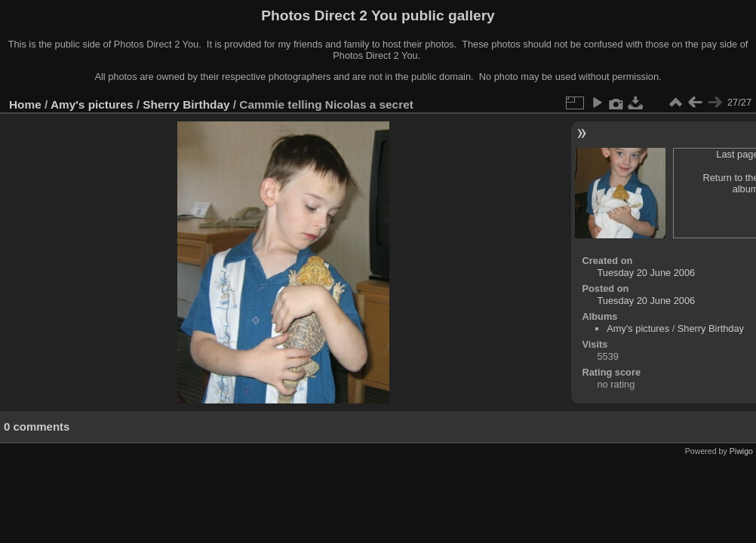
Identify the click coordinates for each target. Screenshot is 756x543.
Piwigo (741, 451)
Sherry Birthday (186, 104)
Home (25, 104)
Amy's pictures (92, 104)
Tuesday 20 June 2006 (647, 273)
